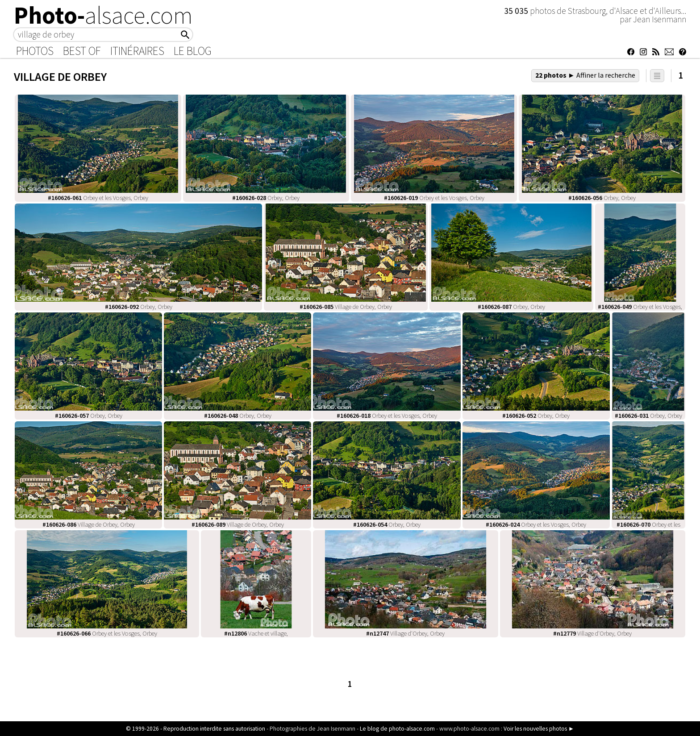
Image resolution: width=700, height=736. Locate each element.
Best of (82, 51)
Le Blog (193, 51)
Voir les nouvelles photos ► (539, 729)
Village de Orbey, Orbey (346, 307)
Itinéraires (137, 51)
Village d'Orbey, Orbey (405, 633)
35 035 (517, 11)
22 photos (585, 75)
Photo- (103, 15)
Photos (35, 51)
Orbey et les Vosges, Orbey (98, 198)
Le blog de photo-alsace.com (397, 729)
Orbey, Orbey (266, 198)
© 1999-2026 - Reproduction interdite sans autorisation (196, 729)
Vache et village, (256, 633)
